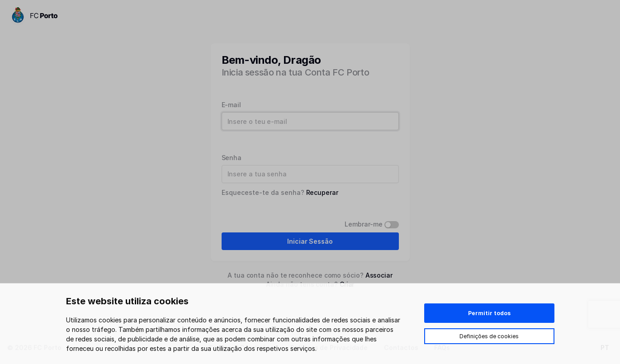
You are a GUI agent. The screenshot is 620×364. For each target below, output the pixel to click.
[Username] (310, 121)
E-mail (232, 105)
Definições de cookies (489, 336)
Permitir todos (489, 313)
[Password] (310, 174)
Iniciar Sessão (310, 241)
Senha (232, 158)
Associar (379, 275)
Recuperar (322, 192)
